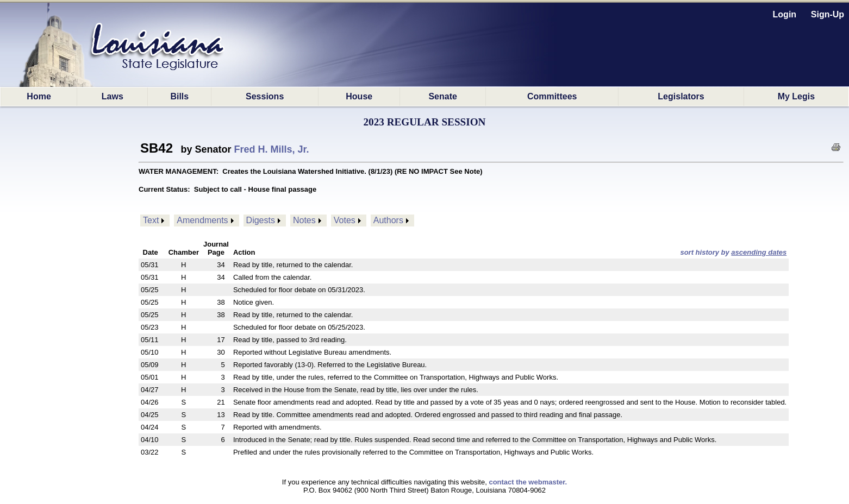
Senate (442, 96)
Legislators (681, 96)
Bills (179, 96)
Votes (345, 220)
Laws (113, 96)
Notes (304, 220)
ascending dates (759, 252)
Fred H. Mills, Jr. (272, 149)
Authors (388, 220)
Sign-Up (828, 14)
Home (39, 96)
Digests (261, 220)
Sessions (265, 96)
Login (785, 14)
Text (151, 220)
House (359, 96)
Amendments (202, 220)
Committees (552, 96)
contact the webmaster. (528, 482)
